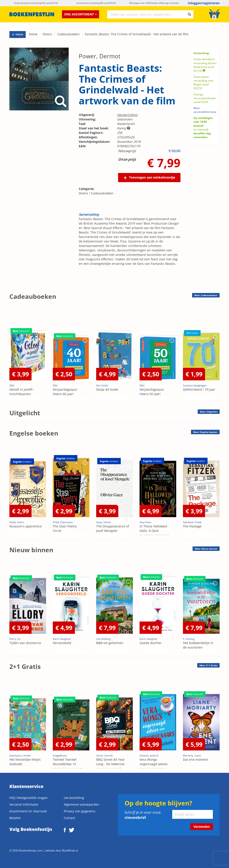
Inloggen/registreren (204, 3)
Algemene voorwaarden (82, 804)
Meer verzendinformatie (205, 110)
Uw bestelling (74, 798)
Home (33, 34)
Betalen (15, 818)
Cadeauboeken (68, 34)
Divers (47, 34)
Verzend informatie (24, 804)
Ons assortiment (81, 14)
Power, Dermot (100, 56)
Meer (206, 295)
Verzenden (202, 827)
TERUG (18, 34)
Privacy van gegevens (80, 811)
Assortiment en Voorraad (28, 811)
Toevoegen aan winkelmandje (152, 177)
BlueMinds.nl (70, 850)
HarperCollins (127, 115)
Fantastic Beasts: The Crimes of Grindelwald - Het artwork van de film (137, 34)
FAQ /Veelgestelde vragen (29, 798)
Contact (69, 818)
